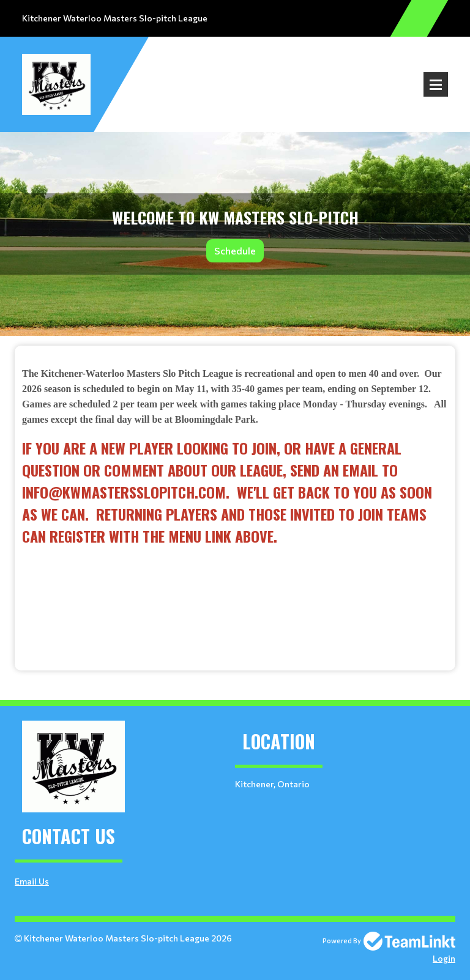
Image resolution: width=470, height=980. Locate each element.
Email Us (32, 881)
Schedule (235, 251)
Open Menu (436, 84)
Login (444, 958)
